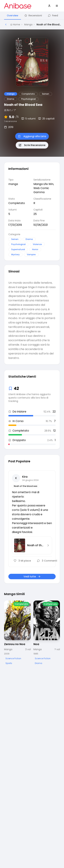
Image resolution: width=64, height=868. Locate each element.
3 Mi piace (22, 561)
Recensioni (33, 15)
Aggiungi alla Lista (32, 136)
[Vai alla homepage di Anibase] (18, 6)
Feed (53, 15)
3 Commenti (47, 561)
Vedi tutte (32, 577)
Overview (13, 15)
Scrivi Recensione (32, 145)
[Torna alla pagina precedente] (6, 25)
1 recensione (10, 121)
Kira (25, 477)
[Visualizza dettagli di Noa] (47, 633)
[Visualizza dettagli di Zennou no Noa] (17, 633)
